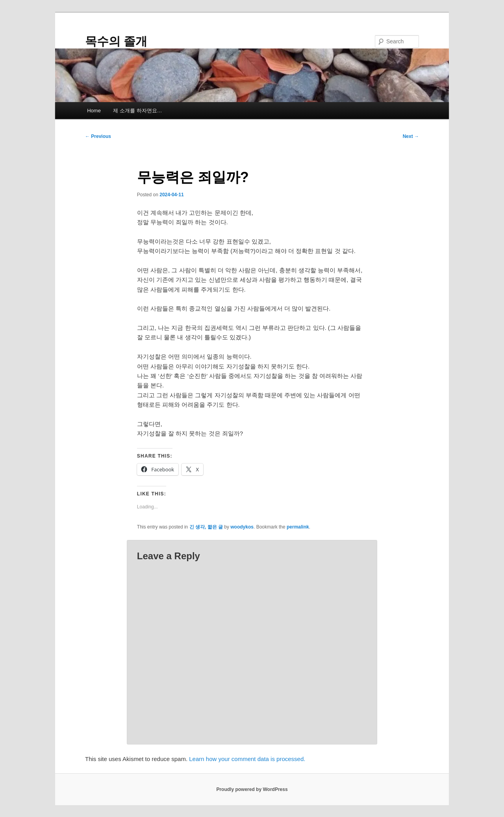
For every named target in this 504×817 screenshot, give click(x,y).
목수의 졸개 (116, 41)
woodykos (242, 527)
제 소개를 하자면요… (137, 111)
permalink (298, 527)
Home (94, 111)
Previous (98, 136)
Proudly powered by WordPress (252, 789)
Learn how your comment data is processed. (247, 759)
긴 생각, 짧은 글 (206, 527)
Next (411, 136)
